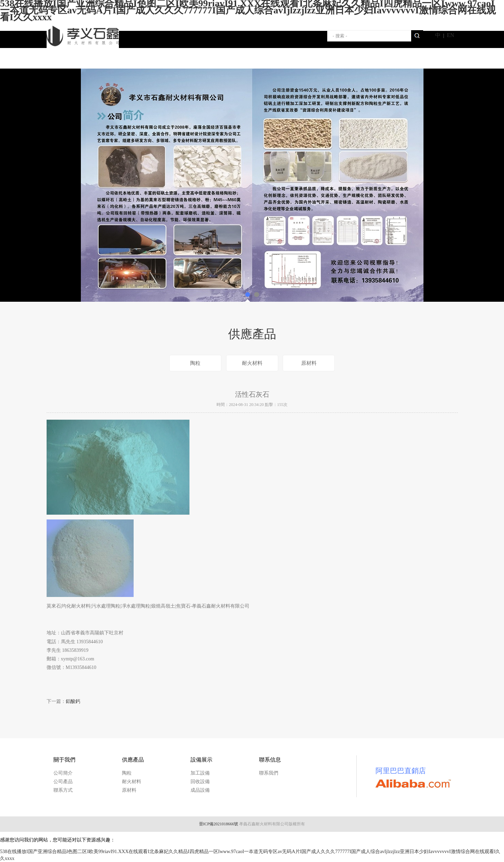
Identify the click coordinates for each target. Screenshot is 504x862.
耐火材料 (252, 363)
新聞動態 (329, 60)
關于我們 (124, 60)
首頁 (72, 60)
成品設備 (200, 790)
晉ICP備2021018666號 (219, 824)
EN (450, 35)
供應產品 (175, 60)
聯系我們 (278, 60)
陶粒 (195, 363)
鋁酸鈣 (73, 701)
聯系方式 (63, 790)
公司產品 (63, 782)
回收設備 (200, 782)
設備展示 (226, 60)
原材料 (309, 363)
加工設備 (200, 773)
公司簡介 (63, 773)
